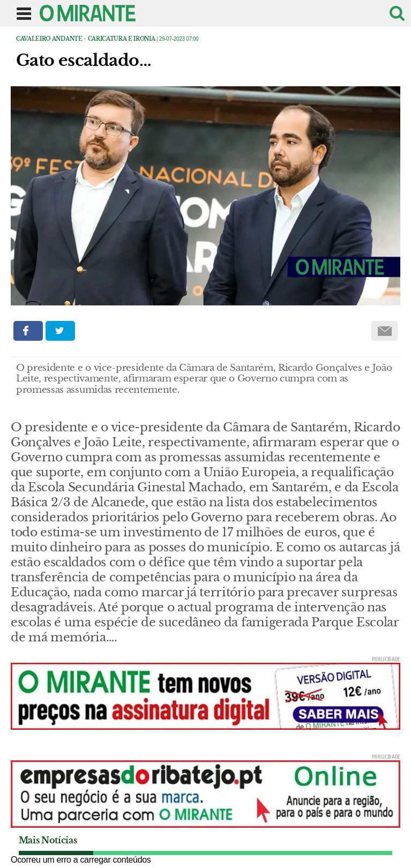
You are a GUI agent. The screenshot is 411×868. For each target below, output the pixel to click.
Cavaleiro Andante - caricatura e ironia (86, 39)
